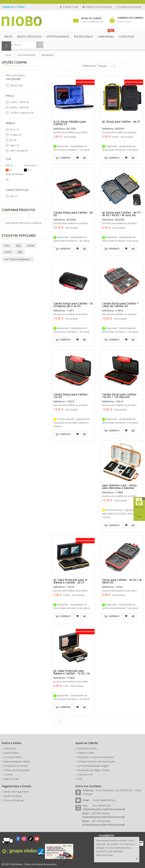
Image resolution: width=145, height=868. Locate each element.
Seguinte (66, 722)
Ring (18, 246)
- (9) (19, 107)
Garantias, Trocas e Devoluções (96, 757)
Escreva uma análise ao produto (71, 132)
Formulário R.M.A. (87, 748)
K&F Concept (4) (19, 151)
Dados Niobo (11, 753)
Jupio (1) (15, 145)
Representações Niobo (17, 761)
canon (8, 252)
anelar (31, 246)
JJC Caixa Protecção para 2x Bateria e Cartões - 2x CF (70, 581)
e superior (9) (22, 113)
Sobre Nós (10, 748)
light (20, 252)
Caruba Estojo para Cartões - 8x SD (73, 214)
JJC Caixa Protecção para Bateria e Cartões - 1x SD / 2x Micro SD (72, 673)
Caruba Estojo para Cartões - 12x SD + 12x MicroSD (120, 396)
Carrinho (65, 158)
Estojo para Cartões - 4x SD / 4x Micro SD (122, 581)
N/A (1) (14, 196)
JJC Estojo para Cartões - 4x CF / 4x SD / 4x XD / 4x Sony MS (122, 214)
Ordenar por (89, 66)
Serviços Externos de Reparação (96, 761)
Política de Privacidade (17, 770)
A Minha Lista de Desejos (99, 7)
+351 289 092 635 (101, 806)
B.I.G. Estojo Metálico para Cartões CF (70, 123)
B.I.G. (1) (15, 130)
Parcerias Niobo (13, 757)
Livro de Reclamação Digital (93, 766)
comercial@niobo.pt (104, 800)
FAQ (80, 779)
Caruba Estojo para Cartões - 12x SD (71, 396)
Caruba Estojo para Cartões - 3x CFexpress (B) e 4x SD (73, 305)
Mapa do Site (11, 779)
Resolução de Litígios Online (93, 770)
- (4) (19, 102)
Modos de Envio (13, 796)
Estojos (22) (17, 85)
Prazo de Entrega (14, 800)
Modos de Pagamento (16, 792)
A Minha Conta (70, 7)
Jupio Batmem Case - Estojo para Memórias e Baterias (120, 487)
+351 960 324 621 (101, 813)
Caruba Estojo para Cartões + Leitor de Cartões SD (120, 305)
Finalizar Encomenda (130, 7)
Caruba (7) (16, 135)
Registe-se (8, 7)
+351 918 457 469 (101, 821)
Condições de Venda (16, 766)
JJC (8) (13, 140)
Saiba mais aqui (104, 855)
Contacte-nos (85, 774)
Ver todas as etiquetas (17, 259)
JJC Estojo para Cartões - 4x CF (121, 122)
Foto (7, 246)
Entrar (22, 7)
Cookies (8, 774)
